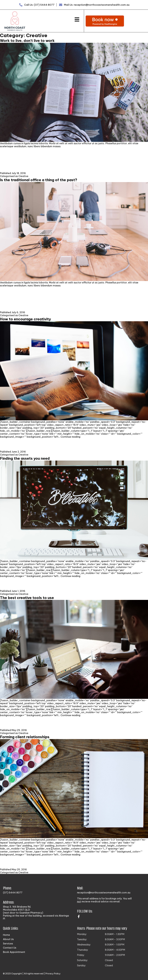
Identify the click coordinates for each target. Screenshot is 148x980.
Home (6, 935)
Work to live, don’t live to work (27, 41)
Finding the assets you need (25, 458)
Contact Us (10, 948)
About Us (8, 939)
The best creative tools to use (27, 598)
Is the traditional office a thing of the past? (39, 180)
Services (8, 943)
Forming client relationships (25, 737)
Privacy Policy (53, 974)
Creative (23, 176)
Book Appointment (14, 952)
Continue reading (70, 437)
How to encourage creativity (25, 319)
